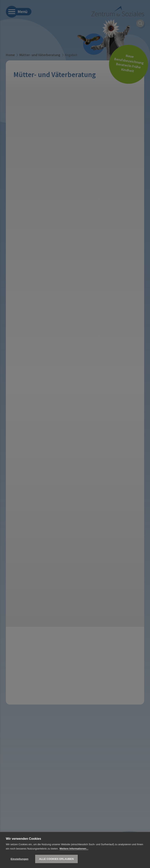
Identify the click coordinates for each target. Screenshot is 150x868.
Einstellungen (19, 859)
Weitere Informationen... (74, 849)
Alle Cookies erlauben (56, 859)
